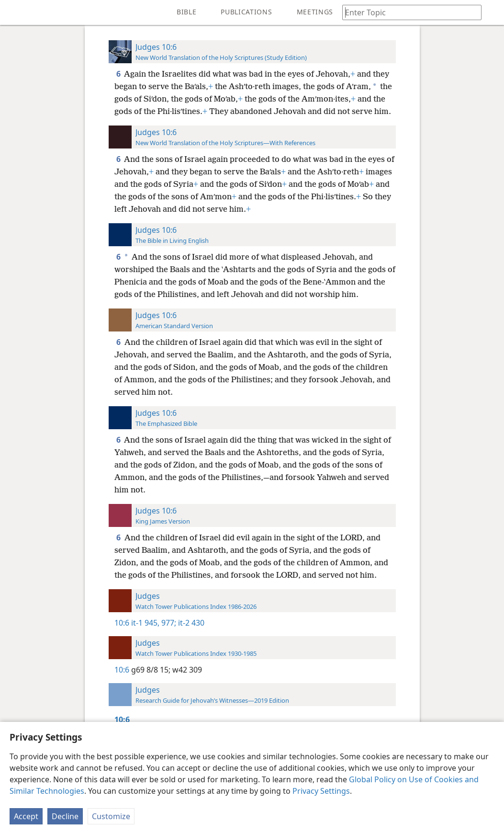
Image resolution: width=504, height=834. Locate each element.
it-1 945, (145, 623)
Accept (26, 816)
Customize (111, 816)
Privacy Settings (321, 791)
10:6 (122, 623)
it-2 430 (190, 623)
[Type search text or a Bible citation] (407, 12)
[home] (14, 12)
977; (168, 623)
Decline (65, 816)
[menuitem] (14, 12)
